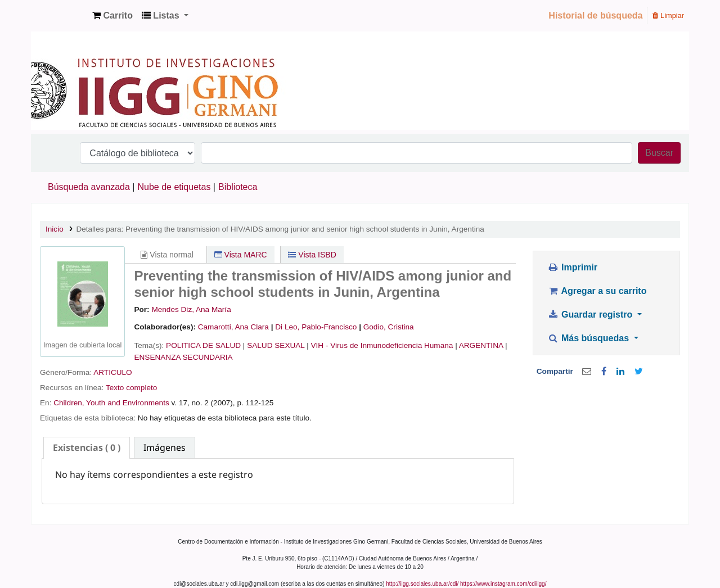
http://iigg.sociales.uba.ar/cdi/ (422, 584)
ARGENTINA (481, 345)
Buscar (659, 153)
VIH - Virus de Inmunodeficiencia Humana (382, 345)
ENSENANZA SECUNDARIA (183, 357)
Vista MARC (241, 255)
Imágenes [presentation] (165, 447)
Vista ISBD (312, 255)
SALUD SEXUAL (276, 345)
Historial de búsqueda (595, 15)
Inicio (55, 229)
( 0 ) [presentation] (87, 447)
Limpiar (668, 15)
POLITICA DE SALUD (203, 345)
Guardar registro (591, 315)
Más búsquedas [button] (589, 338)
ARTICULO (113, 372)
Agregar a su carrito (597, 291)
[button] (112, 16)
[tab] (87, 448)
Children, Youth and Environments (111, 403)
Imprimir (572, 267)
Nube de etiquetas (174, 187)
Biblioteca (238, 187)
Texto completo (131, 388)
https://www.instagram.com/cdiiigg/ (503, 584)
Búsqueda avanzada (89, 187)
